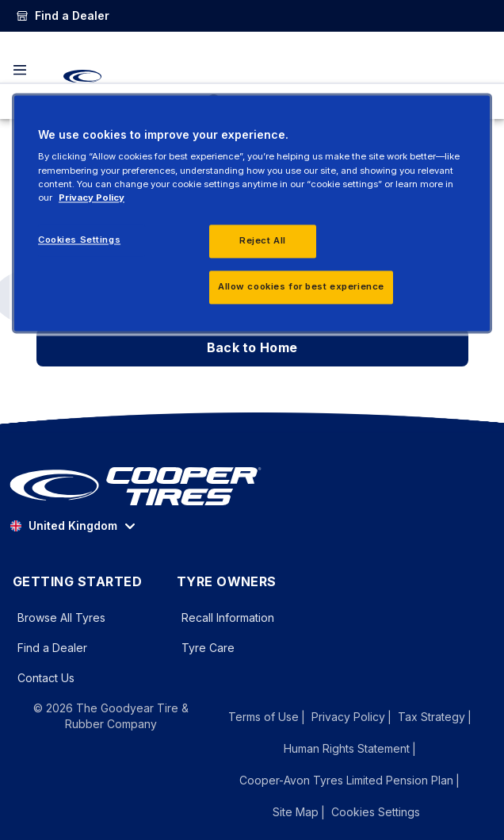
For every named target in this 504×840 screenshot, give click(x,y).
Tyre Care (208, 648)
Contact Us (46, 678)
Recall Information (228, 618)
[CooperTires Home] (82, 77)
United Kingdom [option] (63, 525)
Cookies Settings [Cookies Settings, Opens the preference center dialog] (79, 240)
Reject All (263, 240)
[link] (63, 16)
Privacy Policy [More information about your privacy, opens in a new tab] (92, 198)
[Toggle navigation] (20, 70)
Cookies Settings (376, 812)
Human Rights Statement (347, 748)
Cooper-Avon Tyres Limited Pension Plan (346, 780)
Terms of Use (263, 717)
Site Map (296, 812)
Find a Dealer (52, 648)
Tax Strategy (431, 717)
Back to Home (252, 347)
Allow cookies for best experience (301, 286)
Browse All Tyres (61, 618)
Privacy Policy (348, 717)
